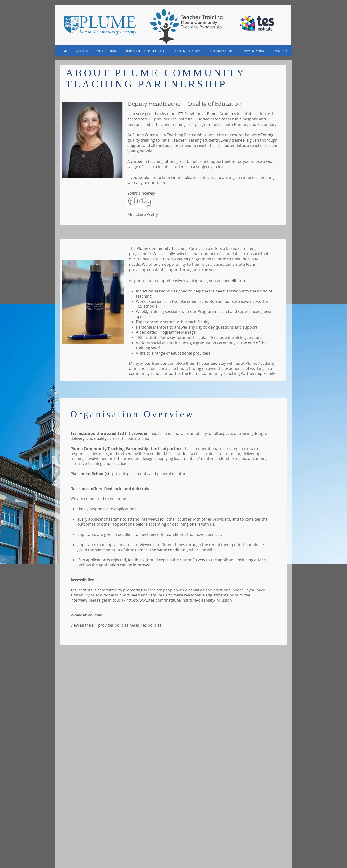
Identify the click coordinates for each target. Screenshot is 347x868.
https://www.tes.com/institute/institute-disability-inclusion (179, 600)
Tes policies (151, 625)
